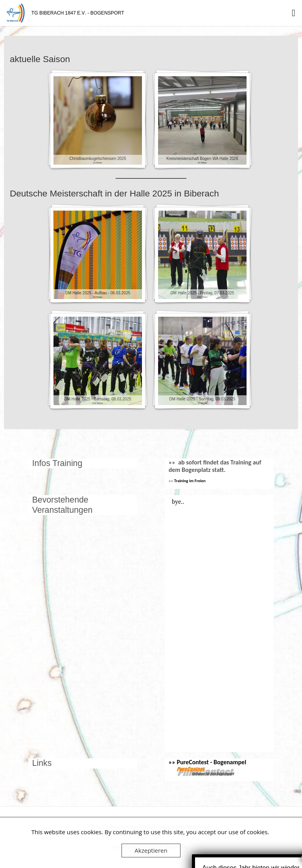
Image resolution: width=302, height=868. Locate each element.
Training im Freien (190, 481)
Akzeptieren (151, 850)
